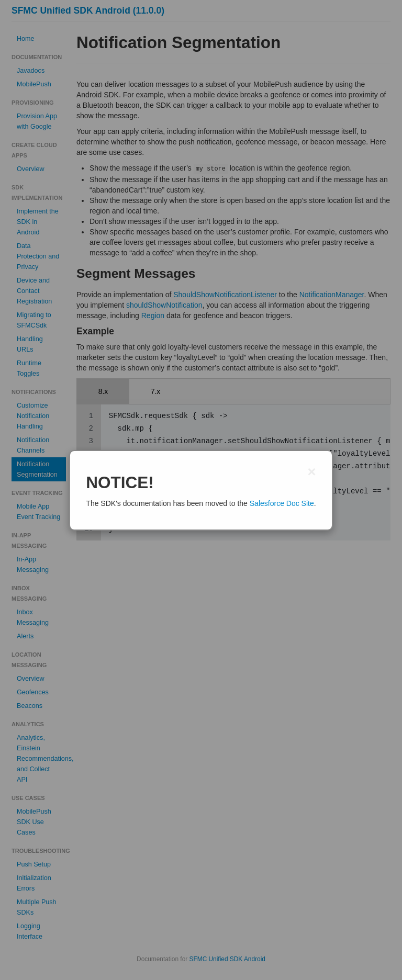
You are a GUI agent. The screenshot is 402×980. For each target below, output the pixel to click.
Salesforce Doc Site (282, 503)
